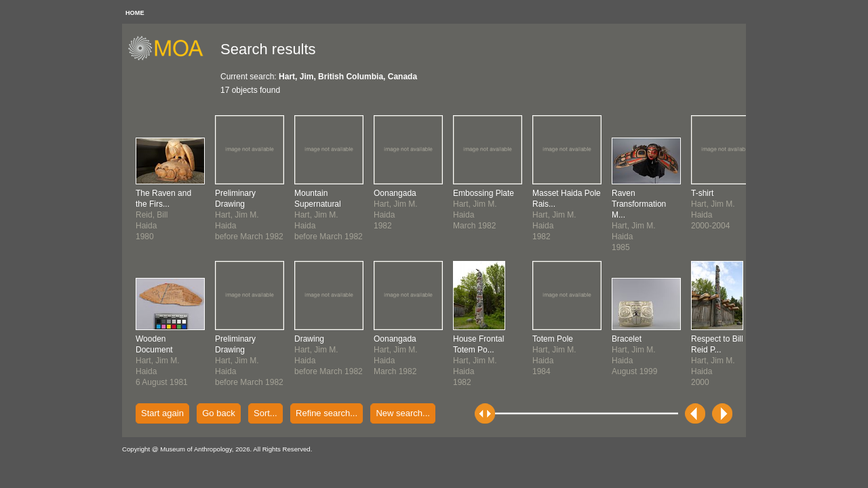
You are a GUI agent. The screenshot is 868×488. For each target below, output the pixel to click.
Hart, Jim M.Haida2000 (717, 361)
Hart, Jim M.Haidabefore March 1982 (249, 215)
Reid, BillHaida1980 (163, 215)
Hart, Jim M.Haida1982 (478, 361)
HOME (135, 13)
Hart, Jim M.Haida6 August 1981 (162, 361)
